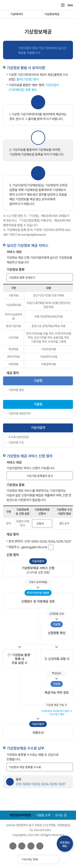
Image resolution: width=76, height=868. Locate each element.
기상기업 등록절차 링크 (40, 476)
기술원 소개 (43, 815)
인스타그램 (40, 846)
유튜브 (22, 846)
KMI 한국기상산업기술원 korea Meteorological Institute (25, 5)
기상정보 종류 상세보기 (22, 277)
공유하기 (69, 24)
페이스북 (13, 846)
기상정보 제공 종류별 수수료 (25, 767)
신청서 (40, 523)
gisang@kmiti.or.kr (34, 547)
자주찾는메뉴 (65, 844)
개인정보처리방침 (20, 815)
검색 (56, 5)
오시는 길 (61, 815)
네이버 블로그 (31, 846)
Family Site (32, 860)
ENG (70, 5)
